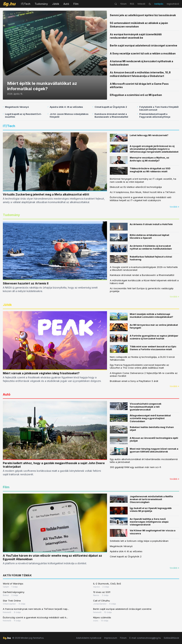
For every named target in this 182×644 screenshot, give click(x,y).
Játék (56, 4)
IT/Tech (26, 4)
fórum (123, 4)
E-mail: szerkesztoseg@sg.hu (145, 638)
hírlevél (141, 4)
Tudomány (41, 4)
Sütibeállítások (171, 638)
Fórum (123, 638)
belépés (159, 4)
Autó (66, 4)
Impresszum (111, 638)
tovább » (175, 207)
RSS (132, 4)
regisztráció (173, 4)
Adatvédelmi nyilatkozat (89, 638)
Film (76, 4)
